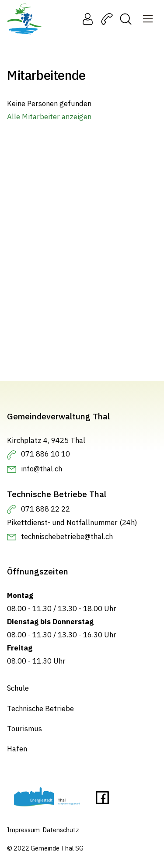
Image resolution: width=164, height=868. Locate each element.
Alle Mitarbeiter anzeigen (49, 117)
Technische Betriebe (40, 709)
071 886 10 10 (45, 454)
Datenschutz (61, 830)
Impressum (23, 830)
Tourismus (24, 729)
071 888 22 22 (45, 509)
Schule (18, 688)
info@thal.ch (42, 469)
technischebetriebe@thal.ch (67, 536)
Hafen (17, 749)
